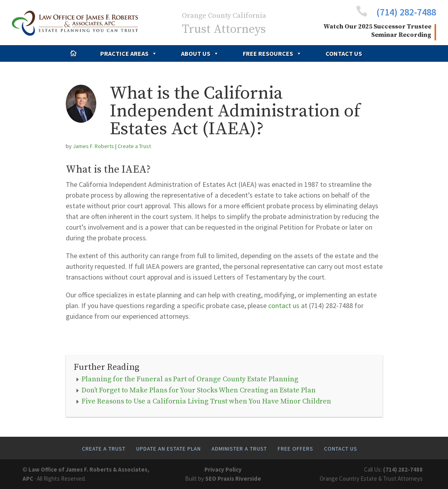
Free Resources (272, 53)
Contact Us (344, 53)
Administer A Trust (239, 449)
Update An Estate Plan (169, 449)
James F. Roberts (93, 146)
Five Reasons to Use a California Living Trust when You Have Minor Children (206, 401)
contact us (284, 305)
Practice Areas (129, 53)
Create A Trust (104, 449)
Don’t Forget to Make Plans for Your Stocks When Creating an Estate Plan (199, 390)
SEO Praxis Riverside (233, 479)
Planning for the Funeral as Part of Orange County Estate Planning (190, 379)
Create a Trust (134, 146)
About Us (200, 53)
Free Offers (295, 449)
